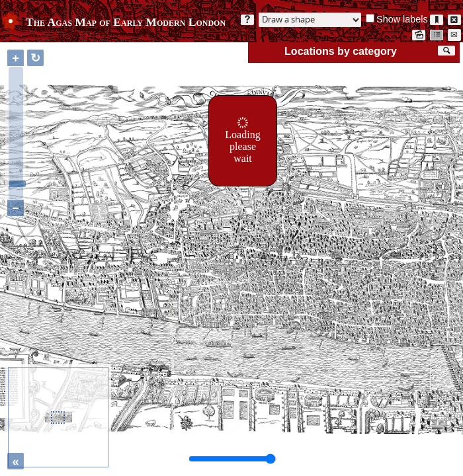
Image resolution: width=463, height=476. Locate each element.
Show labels (402, 19)
